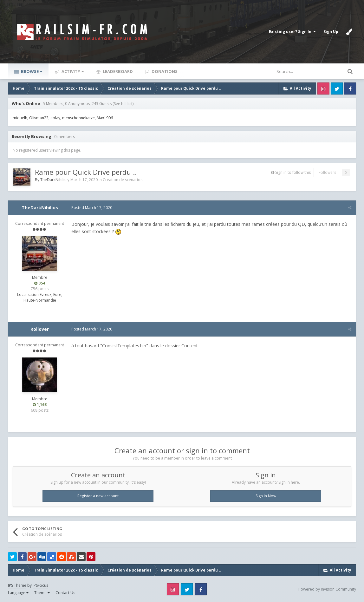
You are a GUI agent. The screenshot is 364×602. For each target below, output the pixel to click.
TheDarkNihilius (54, 180)
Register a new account (98, 496)
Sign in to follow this (293, 172)
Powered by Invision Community (327, 589)
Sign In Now (266, 496)
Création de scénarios (123, 180)
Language (18, 593)
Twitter (337, 88)
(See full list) (123, 104)
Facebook (350, 88)
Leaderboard (117, 71)
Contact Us (65, 593)
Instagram (323, 88)
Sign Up (331, 32)
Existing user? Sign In (292, 32)
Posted (92, 208)
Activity (72, 71)
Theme (42, 593)
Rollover (40, 329)
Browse (31, 71)
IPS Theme (17, 585)
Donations (164, 71)
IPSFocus (40, 585)
